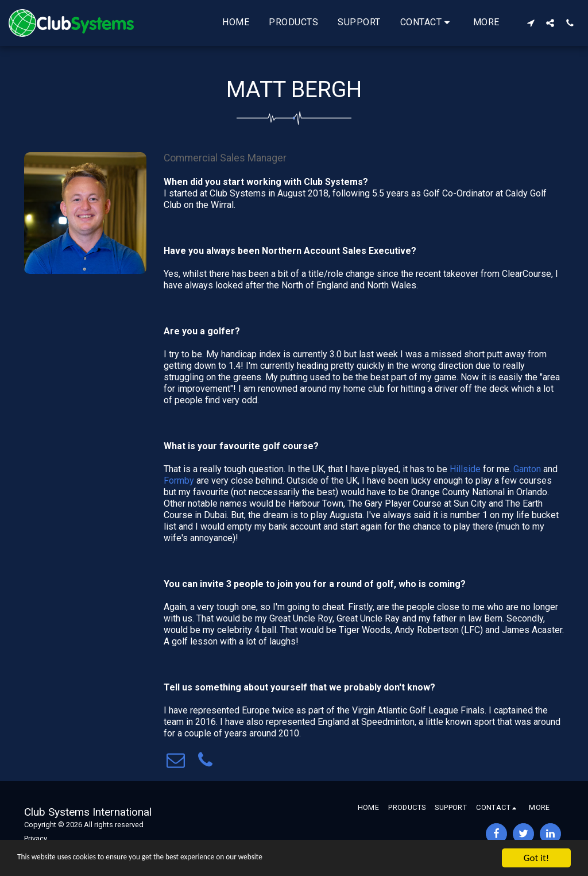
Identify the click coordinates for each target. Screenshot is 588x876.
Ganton (527, 469)
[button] (427, 23)
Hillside (465, 469)
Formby (180, 481)
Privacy (36, 838)
